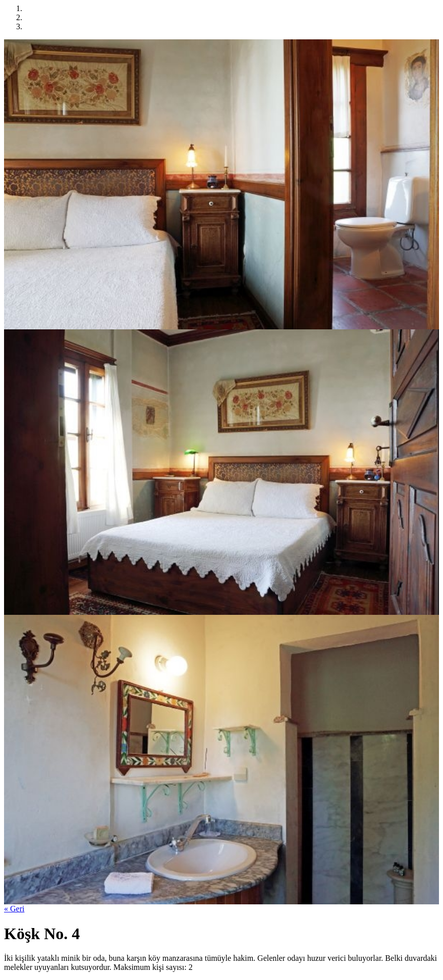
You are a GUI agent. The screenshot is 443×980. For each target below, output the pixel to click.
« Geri (14, 909)
